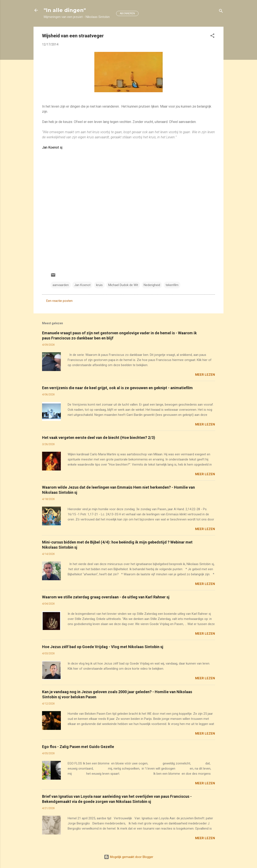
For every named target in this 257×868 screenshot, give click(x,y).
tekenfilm (172, 285)
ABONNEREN (127, 13)
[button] (212, 36)
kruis (99, 285)
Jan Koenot (82, 285)
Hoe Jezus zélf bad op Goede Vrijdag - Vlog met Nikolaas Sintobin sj (103, 647)
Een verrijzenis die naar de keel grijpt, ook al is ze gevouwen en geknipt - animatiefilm (117, 388)
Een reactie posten (59, 301)
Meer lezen (205, 375)
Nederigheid (152, 285)
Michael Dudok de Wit (123, 285)
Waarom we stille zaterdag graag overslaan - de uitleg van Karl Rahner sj (106, 597)
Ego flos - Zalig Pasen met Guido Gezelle (78, 747)
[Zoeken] (221, 12)
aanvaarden (61, 285)
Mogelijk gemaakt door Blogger (129, 857)
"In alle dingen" (65, 10)
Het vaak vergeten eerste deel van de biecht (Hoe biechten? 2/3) (99, 438)
